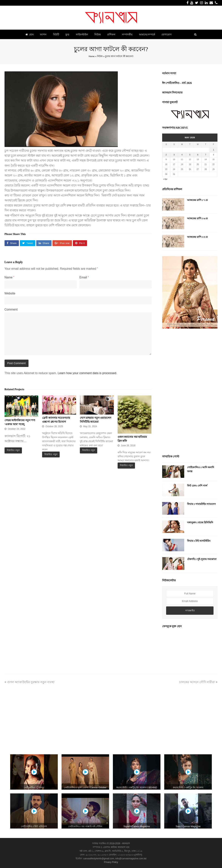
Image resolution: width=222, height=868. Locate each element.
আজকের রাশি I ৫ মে (197, 237)
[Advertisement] (190, 392)
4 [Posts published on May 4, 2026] (182, 155)
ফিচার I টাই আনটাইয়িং (199, 541)
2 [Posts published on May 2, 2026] (166, 155)
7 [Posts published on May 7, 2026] (206, 155)
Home (92, 56)
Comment (11, 309)
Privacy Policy (111, 862)
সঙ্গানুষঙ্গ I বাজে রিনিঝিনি (200, 522)
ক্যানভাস (126, 843)
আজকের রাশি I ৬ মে (197, 218)
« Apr (165, 179)
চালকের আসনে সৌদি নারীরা (198, 682)
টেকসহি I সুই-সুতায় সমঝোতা (202, 559)
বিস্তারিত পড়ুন (13, 450)
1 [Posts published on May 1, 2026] (214, 150)
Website (10, 293)
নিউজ (100, 56)
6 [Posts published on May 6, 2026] (198, 155)
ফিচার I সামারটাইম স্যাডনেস (201, 504)
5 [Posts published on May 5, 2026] (190, 155)
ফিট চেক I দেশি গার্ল (197, 486)
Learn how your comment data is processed (87, 373)
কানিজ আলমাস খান (120, 847)
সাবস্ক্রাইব (190, 610)
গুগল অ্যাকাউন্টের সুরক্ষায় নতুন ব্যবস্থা (30, 682)
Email (84, 277)
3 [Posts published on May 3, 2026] (174, 155)
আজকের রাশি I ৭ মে (197, 200)
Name (9, 277)
